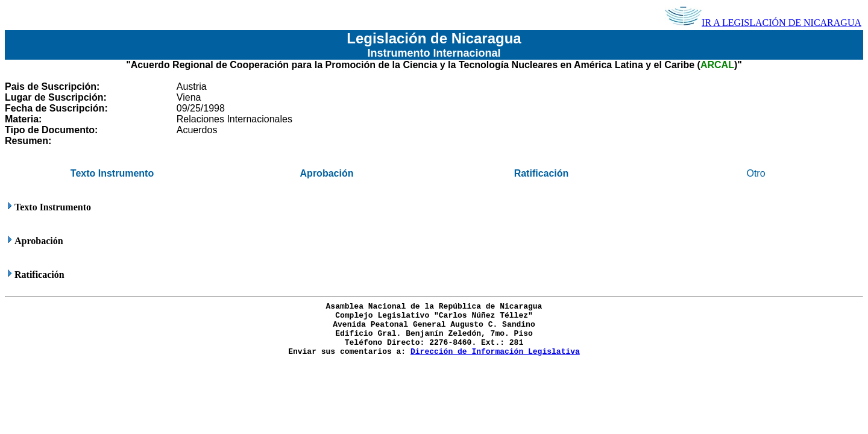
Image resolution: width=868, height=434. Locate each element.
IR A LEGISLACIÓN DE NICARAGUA (763, 23)
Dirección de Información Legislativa (495, 352)
